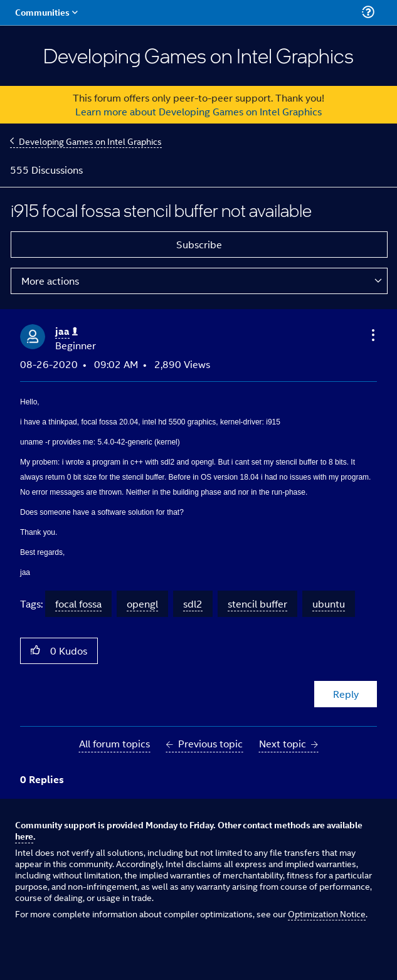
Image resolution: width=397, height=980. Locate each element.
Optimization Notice (327, 913)
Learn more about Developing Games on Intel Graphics (198, 111)
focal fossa (78, 603)
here (24, 836)
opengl (142, 603)
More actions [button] (50, 281)
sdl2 (193, 603)
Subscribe (199, 244)
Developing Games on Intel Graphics (90, 141)
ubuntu (329, 603)
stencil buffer (257, 603)
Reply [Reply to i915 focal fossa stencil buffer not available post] (346, 694)
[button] (372, 335)
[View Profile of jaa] (66, 331)
